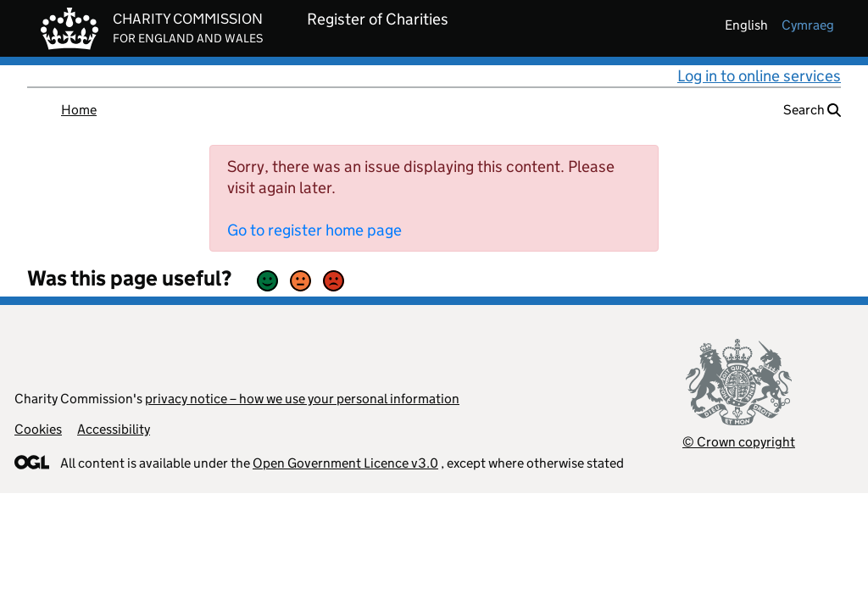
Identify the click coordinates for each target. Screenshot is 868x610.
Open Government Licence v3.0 (345, 463)
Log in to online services (759, 76)
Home (79, 110)
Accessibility (114, 429)
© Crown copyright (739, 442)
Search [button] (812, 110)
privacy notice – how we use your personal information (302, 399)
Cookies (38, 429)
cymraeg (808, 25)
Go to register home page (314, 230)
